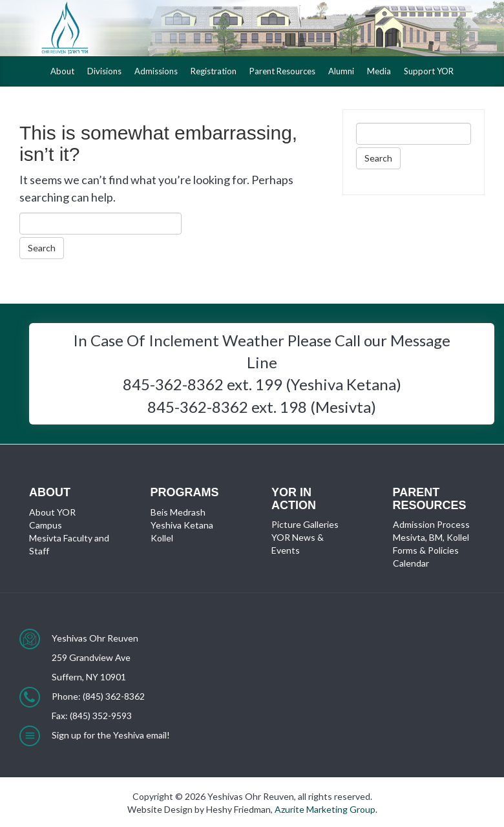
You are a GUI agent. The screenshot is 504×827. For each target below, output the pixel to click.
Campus (46, 525)
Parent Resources (282, 71)
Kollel (162, 538)
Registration (214, 71)
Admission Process (431, 524)
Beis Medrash (178, 512)
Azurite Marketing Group (325, 809)
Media (379, 71)
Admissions (156, 71)
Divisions (104, 71)
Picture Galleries (305, 524)
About (62, 71)
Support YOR (429, 71)
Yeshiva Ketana (182, 525)
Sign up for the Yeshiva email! (111, 735)
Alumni (341, 71)
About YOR (52, 512)
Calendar (411, 563)
